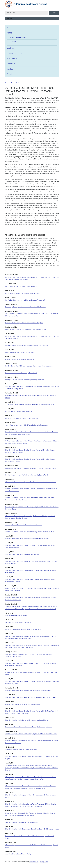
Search (10, 74)
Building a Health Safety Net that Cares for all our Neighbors (24, 323)
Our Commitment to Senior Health (16, 616)
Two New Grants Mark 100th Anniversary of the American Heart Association (29, 366)
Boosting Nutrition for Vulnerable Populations (19, 359)
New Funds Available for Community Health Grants (21, 373)
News (9, 33)
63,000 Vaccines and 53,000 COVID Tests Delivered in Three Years (26, 425)
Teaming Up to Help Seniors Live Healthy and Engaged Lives (24, 380)
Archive (13, 42)
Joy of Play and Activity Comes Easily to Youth (20, 352)
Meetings (10, 48)
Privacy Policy (44, 862)
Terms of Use (34, 862)
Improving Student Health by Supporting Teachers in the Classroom (26, 346)
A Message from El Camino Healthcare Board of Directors (23, 525)
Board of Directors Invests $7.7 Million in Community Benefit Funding (27, 475)
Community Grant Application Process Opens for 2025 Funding (25, 307)
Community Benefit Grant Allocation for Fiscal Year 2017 (23, 629)
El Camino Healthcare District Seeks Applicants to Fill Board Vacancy (27, 539)
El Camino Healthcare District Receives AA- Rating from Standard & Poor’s (29, 691)
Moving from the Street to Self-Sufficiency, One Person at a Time (25, 330)
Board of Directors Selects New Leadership (18, 411)
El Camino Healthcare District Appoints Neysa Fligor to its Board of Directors (29, 532)
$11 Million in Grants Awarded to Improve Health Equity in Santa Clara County (30, 405)
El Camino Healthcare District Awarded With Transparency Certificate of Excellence (31, 697)
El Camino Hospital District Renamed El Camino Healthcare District (26, 720)
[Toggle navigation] (32, 19)
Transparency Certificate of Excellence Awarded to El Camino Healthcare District (30, 468)
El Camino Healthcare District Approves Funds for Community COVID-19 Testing (31, 482)
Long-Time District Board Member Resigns (18, 854)
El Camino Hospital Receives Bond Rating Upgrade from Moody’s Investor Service (31, 734)
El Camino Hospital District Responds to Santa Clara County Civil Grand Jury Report (32, 829)
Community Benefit (15, 53)
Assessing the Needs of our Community (18, 623)
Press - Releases (18, 37)
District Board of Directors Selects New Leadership (21, 286)
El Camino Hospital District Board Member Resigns (21, 822)
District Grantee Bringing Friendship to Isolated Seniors (22, 293)
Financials (11, 64)
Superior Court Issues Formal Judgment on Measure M (22, 704)
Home (7, 83)
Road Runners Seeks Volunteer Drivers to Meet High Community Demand (28, 727)
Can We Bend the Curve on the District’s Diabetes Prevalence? (25, 300)
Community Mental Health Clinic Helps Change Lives (22, 418)
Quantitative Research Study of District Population (21, 750)
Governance (12, 59)
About (9, 28)
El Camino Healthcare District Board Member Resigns (22, 555)
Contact (10, 69)
